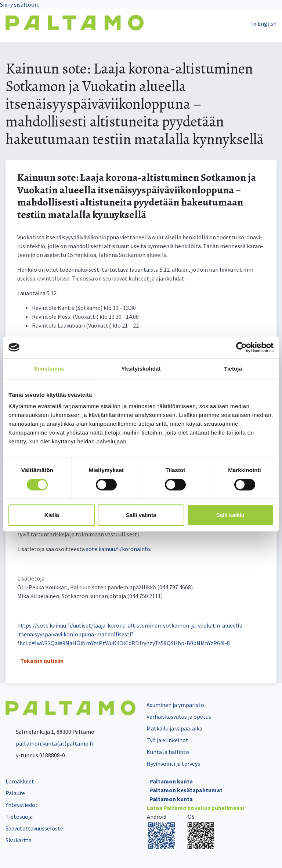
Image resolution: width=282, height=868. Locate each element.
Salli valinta (141, 515)
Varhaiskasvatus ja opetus (179, 717)
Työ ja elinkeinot (167, 740)
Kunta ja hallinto (168, 752)
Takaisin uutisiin (42, 661)
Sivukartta (19, 840)
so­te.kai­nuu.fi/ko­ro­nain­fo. (119, 549)
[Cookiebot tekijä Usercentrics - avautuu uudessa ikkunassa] (241, 347)
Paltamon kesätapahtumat (186, 790)
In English (264, 24)
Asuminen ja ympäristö (175, 705)
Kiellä (52, 515)
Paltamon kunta (171, 781)
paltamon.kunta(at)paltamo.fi (49, 743)
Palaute (15, 793)
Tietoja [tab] (233, 369)
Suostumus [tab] (49, 369)
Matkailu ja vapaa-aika (174, 728)
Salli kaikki (230, 515)
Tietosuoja (19, 817)
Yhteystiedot (22, 805)
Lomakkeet (20, 781)
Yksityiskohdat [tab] (141, 369)
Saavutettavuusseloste (34, 828)
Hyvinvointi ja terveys (173, 764)
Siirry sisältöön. (19, 4)
